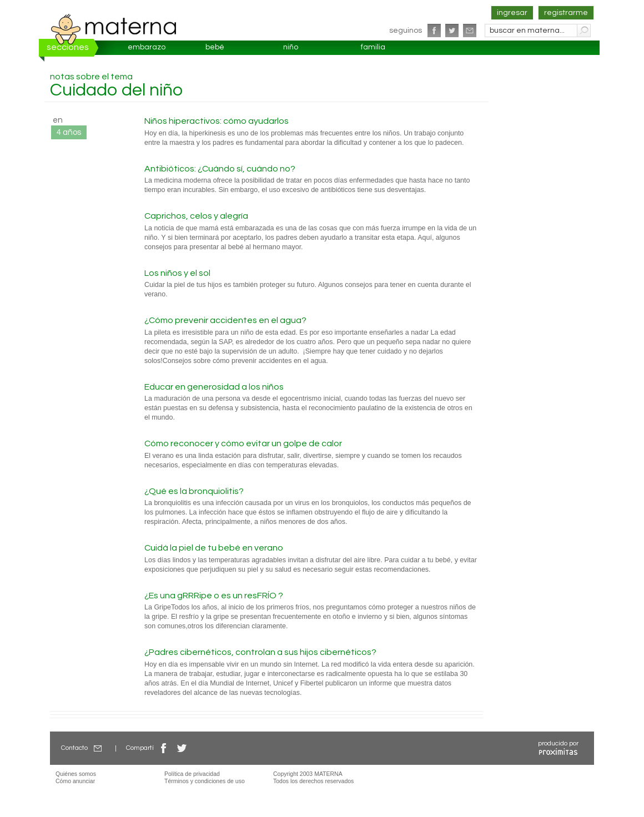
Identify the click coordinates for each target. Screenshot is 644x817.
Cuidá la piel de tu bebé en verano (214, 548)
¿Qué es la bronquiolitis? (194, 491)
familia (373, 47)
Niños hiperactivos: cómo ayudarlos (217, 121)
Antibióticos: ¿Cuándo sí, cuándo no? (220, 169)
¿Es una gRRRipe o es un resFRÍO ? (214, 596)
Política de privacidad (192, 774)
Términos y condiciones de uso (205, 781)
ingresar (512, 13)
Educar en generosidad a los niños (214, 387)
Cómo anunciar (75, 781)
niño (291, 47)
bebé (215, 47)
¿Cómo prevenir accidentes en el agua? (225, 320)
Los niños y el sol (177, 273)
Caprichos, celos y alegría (196, 216)
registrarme (566, 13)
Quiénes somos (76, 774)
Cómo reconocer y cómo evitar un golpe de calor (243, 443)
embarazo (147, 47)
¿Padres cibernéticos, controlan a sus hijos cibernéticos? (260, 652)
